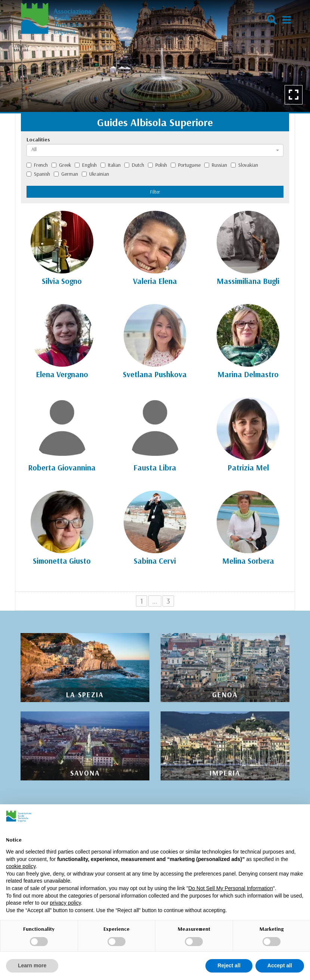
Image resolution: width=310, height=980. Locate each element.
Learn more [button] (32, 965)
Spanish (38, 174)
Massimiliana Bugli (248, 281)
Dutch (134, 165)
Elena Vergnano (62, 374)
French (37, 165)
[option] (155, 56)
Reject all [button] (229, 965)
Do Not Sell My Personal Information (230, 888)
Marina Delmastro (248, 374)
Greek (61, 165)
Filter (155, 192)
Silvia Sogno (62, 281)
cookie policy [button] (21, 866)
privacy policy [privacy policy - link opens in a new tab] (66, 903)
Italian (111, 165)
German (66, 174)
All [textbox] (34, 149)
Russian (216, 165)
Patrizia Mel (248, 467)
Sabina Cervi (155, 561)
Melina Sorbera (248, 561)
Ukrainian (95, 174)
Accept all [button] (280, 965)
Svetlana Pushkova (155, 374)
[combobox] (155, 150)
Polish (157, 165)
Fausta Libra (155, 467)
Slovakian (244, 165)
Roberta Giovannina (62, 467)
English (86, 165)
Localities (38, 140)
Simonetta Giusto (62, 561)
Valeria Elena (155, 281)
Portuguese (186, 165)
